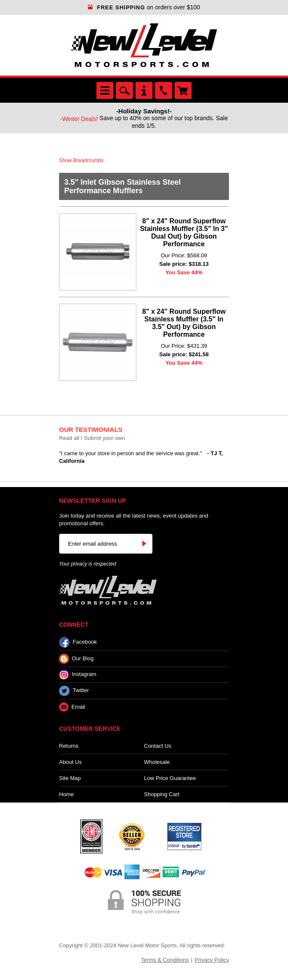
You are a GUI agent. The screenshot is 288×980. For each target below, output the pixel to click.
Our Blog (76, 659)
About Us (70, 762)
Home (66, 794)
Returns (69, 746)
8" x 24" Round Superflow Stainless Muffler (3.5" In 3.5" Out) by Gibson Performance (184, 323)
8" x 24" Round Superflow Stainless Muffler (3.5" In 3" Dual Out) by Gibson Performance (184, 232)
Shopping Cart (162, 794)
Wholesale (157, 762)
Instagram (78, 675)
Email (72, 707)
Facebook (78, 642)
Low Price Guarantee (170, 778)
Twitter (74, 691)
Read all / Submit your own (92, 438)
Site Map (70, 778)
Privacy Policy (212, 960)
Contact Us (158, 746)
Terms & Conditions (165, 960)
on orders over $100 (144, 7)
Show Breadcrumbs (81, 161)
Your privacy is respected (88, 564)
